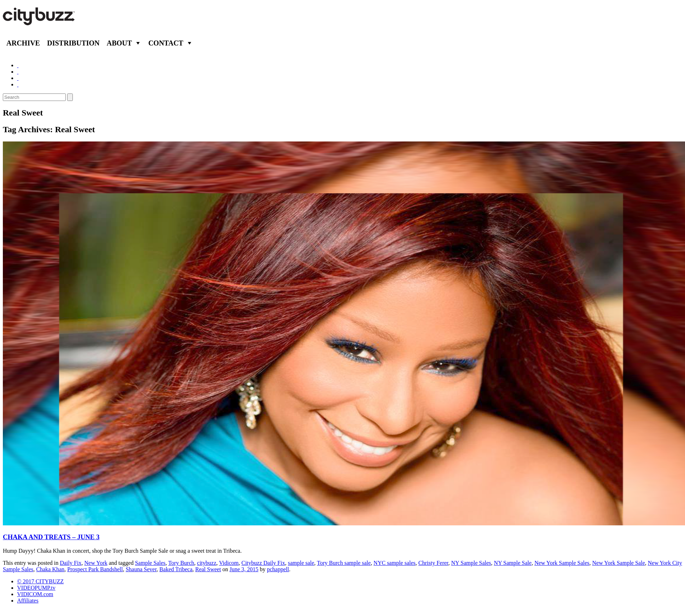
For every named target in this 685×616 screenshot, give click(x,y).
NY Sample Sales (471, 563)
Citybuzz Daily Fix (263, 563)
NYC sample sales (394, 563)
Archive (23, 43)
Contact (166, 43)
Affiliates (28, 601)
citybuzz (207, 563)
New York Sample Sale (619, 563)
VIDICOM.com (35, 594)
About (119, 43)
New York (96, 563)
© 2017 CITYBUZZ (40, 581)
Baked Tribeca (176, 569)
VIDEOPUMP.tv (36, 588)
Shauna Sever (141, 569)
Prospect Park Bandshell (95, 569)
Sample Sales (150, 563)
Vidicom (229, 563)
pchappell (278, 569)
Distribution (73, 43)
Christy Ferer (433, 563)
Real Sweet (208, 569)
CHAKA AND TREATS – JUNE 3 (51, 537)
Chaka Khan (50, 569)
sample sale (301, 563)
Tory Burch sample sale (344, 563)
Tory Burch (181, 563)
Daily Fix (71, 563)
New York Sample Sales (562, 563)
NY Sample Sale (513, 563)
